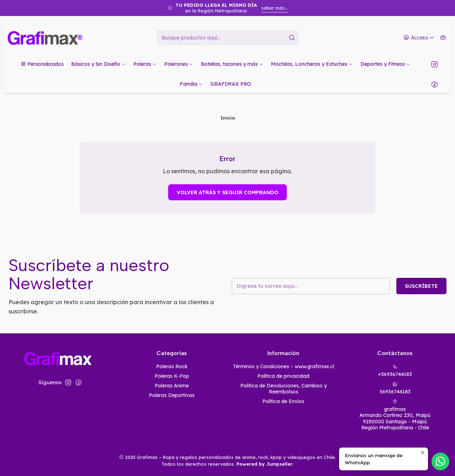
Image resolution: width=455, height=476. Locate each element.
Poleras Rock (172, 366)
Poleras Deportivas (172, 395)
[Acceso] (419, 38)
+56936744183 (395, 371)
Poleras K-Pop (172, 376)
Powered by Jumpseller (264, 464)
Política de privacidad (283, 376)
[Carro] (443, 38)
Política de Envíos (283, 401)
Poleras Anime (172, 386)
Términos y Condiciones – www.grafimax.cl (283, 366)
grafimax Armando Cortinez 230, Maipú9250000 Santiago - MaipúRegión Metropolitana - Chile (395, 415)
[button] (42, 64)
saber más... (275, 8)
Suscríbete (421, 286)
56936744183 (395, 388)
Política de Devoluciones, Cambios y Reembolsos (283, 389)
